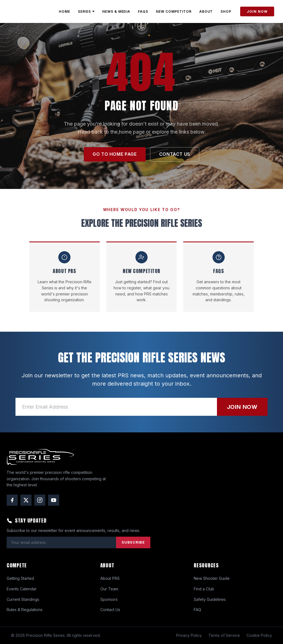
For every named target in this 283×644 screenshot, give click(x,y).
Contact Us (110, 610)
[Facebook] (12, 500)
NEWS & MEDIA (116, 11)
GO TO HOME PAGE (115, 154)
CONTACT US (175, 154)
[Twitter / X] (26, 500)
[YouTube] (54, 500)
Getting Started (20, 578)
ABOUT (206, 11)
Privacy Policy (189, 635)
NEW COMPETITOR (174, 11)
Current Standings (23, 599)
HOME (65, 11)
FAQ (197, 610)
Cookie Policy (259, 635)
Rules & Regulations (25, 610)
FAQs (143, 11)
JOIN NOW (257, 11)
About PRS (110, 578)
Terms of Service (224, 635)
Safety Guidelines (210, 599)
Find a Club (204, 589)
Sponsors (109, 599)
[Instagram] (40, 500)
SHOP (226, 11)
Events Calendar (22, 589)
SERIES (86, 11)
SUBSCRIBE (133, 542)
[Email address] (116, 407)
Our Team (109, 589)
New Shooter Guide (212, 578)
